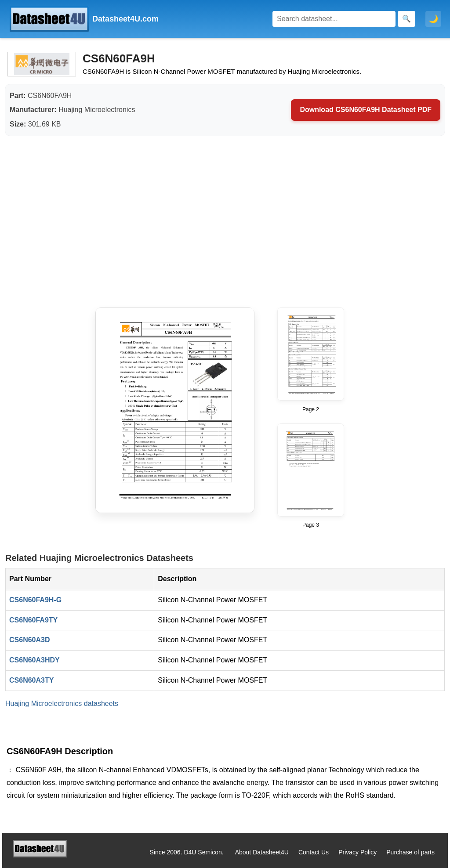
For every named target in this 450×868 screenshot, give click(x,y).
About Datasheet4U (262, 852)
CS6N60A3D (29, 640)
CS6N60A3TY (31, 680)
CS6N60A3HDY (34, 660)
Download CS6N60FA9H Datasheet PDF (366, 110)
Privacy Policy (357, 852)
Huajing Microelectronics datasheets (62, 703)
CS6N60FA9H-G (35, 600)
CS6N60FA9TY (33, 620)
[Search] (334, 19)
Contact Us (314, 852)
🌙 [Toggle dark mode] (433, 19)
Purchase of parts (410, 852)
